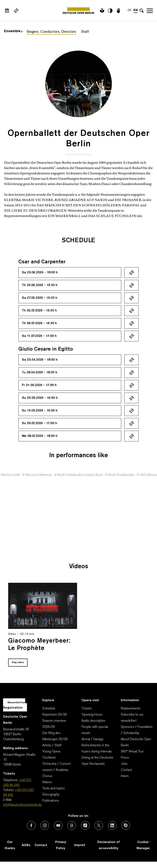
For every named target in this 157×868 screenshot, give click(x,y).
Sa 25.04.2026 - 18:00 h (40, 360)
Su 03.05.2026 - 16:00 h (40, 398)
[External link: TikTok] (85, 825)
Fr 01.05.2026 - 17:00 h (39, 385)
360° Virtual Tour (132, 752)
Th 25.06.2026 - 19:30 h (40, 285)
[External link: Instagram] (45, 825)
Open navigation (150, 11)
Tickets (87, 709)
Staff (85, 32)
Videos (47, 782)
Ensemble (13, 31)
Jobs (124, 764)
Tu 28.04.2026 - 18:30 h (40, 373)
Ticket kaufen (131, 273)
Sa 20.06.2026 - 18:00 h (40, 273)
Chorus (47, 776)
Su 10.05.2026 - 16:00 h (40, 411)
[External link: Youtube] (58, 825)
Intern (125, 776)
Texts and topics (53, 788)
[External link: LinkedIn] (112, 825)
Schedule (49, 709)
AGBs (26, 845)
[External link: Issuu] (126, 825)
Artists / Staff (52, 745)
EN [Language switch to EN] (136, 10)
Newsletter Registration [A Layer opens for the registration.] (14, 705)
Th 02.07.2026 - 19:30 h (39, 311)
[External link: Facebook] (31, 825)
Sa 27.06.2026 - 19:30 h (40, 298)
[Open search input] (142, 11)
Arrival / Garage (93, 739)
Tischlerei (49, 758)
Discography (51, 795)
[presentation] (141, 533)
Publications (51, 801)
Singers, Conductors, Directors (51, 32)
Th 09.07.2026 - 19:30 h (39, 323)
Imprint (80, 845)
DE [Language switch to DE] (130, 10)
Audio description (93, 721)
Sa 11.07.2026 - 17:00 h (39, 336)
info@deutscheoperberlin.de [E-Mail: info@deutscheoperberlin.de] (22, 805)
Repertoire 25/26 (55, 715)
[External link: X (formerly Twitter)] (99, 825)
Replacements (131, 709)
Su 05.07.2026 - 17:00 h (39, 423)
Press (125, 758)
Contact (126, 770)
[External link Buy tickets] (16, 11)
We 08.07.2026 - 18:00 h (40, 436)
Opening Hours (92, 715)
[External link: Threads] (72, 825)
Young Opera (51, 752)
